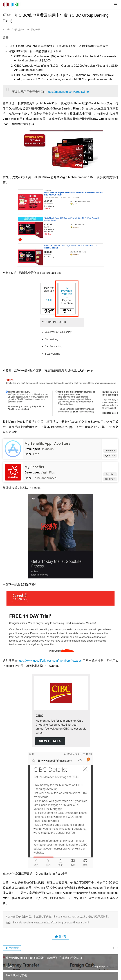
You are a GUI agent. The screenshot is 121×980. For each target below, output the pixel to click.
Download (110, 451)
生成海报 (12, 948)
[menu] (115, 5)
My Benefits (34, 467)
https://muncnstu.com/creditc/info (68, 92)
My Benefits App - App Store (47, 443)
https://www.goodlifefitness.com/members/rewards (50, 661)
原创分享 (35, 30)
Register (110, 474)
